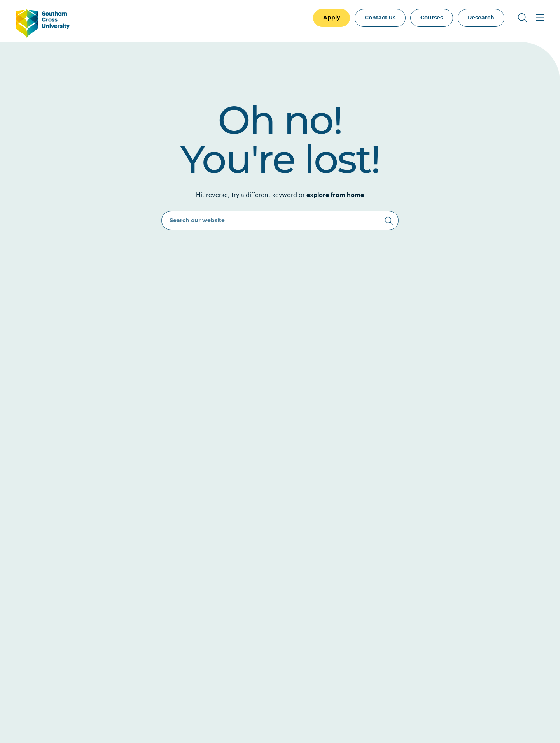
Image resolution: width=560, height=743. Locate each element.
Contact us (380, 18)
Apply (332, 18)
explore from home (335, 194)
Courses (432, 18)
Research (481, 18)
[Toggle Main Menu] (540, 18)
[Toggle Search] (523, 18)
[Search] (389, 221)
